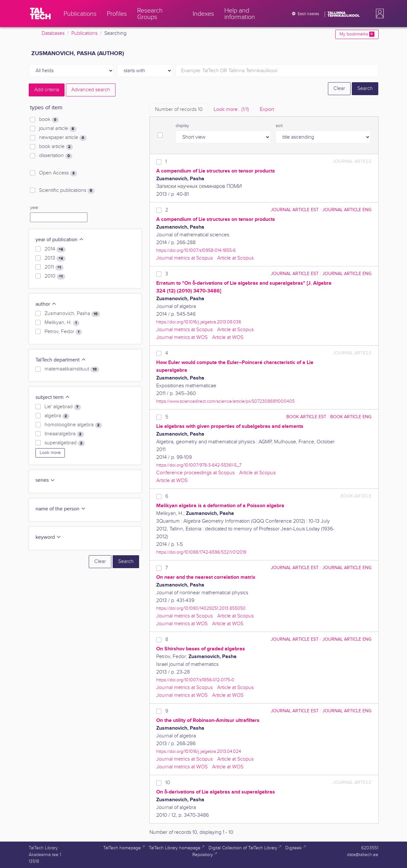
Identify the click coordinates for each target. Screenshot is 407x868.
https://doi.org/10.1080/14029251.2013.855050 (201, 608)
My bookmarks (357, 34)
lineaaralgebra (64, 434)
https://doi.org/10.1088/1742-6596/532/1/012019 (201, 552)
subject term (53, 397)
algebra (57, 416)
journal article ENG (347, 210)
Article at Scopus (235, 258)
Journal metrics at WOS (182, 337)
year (34, 208)
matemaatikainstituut (72, 369)
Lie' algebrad (63, 407)
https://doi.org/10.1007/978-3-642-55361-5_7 (199, 465)
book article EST (306, 417)
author (46, 304)
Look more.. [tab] (231, 109)
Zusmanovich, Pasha (72, 314)
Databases (53, 33)
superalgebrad (65, 443)
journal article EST (295, 210)
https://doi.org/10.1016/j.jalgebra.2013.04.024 (199, 751)
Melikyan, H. (62, 323)
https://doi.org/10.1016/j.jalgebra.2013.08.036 (199, 322)
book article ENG (351, 417)
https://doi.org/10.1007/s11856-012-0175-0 (195, 680)
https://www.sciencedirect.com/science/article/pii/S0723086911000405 (225, 401)
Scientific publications (67, 191)
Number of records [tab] (179, 109)
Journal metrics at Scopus (184, 258)
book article (56, 147)
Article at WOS (228, 337)
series (45, 480)
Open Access (58, 173)
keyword (48, 537)
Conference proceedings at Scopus (195, 473)
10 (168, 783)
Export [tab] (267, 109)
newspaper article (63, 138)
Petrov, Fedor (63, 332)
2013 (55, 258)
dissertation (56, 156)
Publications (84, 33)
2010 (55, 276)
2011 (54, 267)
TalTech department (61, 360)
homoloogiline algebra (73, 425)
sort (279, 126)
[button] (379, 14)
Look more (50, 453)
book (49, 120)
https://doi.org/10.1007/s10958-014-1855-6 (196, 250)
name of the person (61, 509)
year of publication (60, 240)
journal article (58, 129)
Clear (339, 89)
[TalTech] (40, 14)
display (182, 126)
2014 (55, 249)
